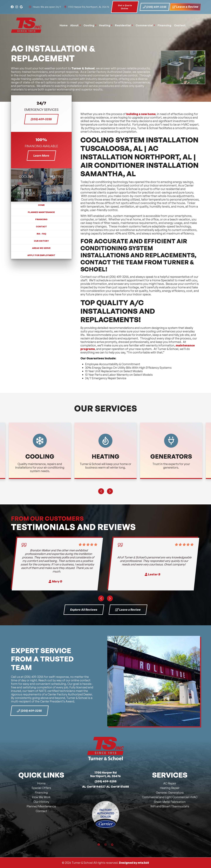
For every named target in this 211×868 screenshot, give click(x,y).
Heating (105, 25)
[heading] (26, 177)
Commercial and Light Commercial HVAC (170, 797)
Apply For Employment (41, 255)
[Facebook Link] (12, 7)
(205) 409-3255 (155, 7)
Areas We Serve (41, 248)
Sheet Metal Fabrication (170, 802)
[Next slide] (110, 491)
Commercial (144, 25)
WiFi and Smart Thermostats (170, 806)
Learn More (45, 155)
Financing (164, 25)
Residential (123, 25)
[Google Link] (21, 7)
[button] (40, 451)
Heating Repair (170, 788)
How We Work (41, 797)
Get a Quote (125, 7)
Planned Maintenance (41, 212)
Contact (180, 25)
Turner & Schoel (83, 68)
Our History (41, 241)
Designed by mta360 (134, 863)
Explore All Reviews (84, 610)
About (74, 25)
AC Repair (170, 783)
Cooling (89, 25)
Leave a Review (186, 7)
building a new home (141, 114)
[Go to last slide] (101, 491)
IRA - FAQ (41, 234)
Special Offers (41, 788)
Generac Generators (170, 793)
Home (64, 25)
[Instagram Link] (17, 7)
